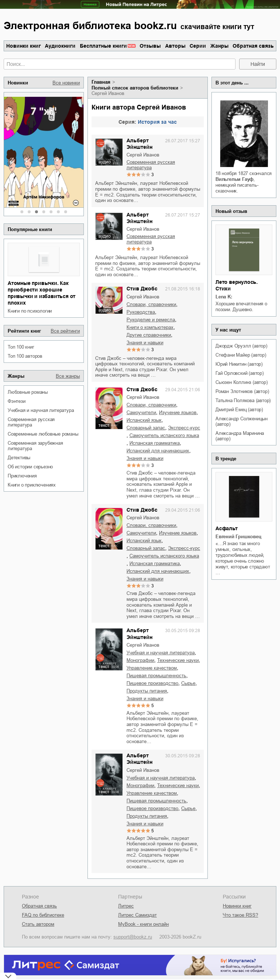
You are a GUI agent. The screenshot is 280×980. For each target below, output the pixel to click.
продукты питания (147, 691)
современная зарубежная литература (35, 446)
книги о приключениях (32, 485)
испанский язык (144, 420)
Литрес (126, 906)
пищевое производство (152, 683)
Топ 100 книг (21, 347)
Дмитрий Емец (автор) (239, 410)
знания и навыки (145, 343)
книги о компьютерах (150, 327)
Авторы (175, 46)
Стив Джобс (142, 289)
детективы (19, 458)
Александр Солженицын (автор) (242, 421)
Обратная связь (253, 46)
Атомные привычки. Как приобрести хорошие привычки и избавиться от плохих (42, 293)
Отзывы (150, 46)
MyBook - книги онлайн (143, 924)
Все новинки (66, 83)
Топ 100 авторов (25, 356)
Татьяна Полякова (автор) (243, 400)
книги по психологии (30, 311)
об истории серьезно (30, 467)
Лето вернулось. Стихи (237, 285)
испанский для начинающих (158, 451)
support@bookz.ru (133, 937)
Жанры (219, 46)
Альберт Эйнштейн (139, 144)
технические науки (178, 660)
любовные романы (28, 392)
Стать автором (38, 924)
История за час (157, 122)
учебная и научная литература (41, 410)
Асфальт (227, 528)
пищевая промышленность (156, 676)
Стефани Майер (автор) (241, 355)
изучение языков (178, 412)
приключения (22, 476)
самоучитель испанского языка (164, 435)
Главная (101, 82)
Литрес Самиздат (137, 915)
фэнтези (17, 401)
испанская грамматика (155, 443)
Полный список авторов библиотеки (135, 88)
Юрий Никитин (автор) (239, 364)
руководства (141, 312)
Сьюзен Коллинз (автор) (242, 382)
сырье (188, 683)
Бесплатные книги (103, 46)
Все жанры (68, 376)
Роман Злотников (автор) (242, 391)
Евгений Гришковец (238, 537)
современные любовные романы (43, 434)
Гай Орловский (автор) (240, 373)
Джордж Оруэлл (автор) (241, 346)
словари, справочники (151, 304)
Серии (198, 46)
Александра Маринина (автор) (240, 436)
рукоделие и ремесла (151, 320)
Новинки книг (24, 46)
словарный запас (146, 428)
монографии (140, 660)
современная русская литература (31, 422)
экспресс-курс (184, 428)
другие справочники (149, 335)
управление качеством (152, 668)
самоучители (141, 412)
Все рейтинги (65, 331)
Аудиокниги (60, 46)
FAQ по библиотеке (43, 915)
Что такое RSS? (240, 915)
